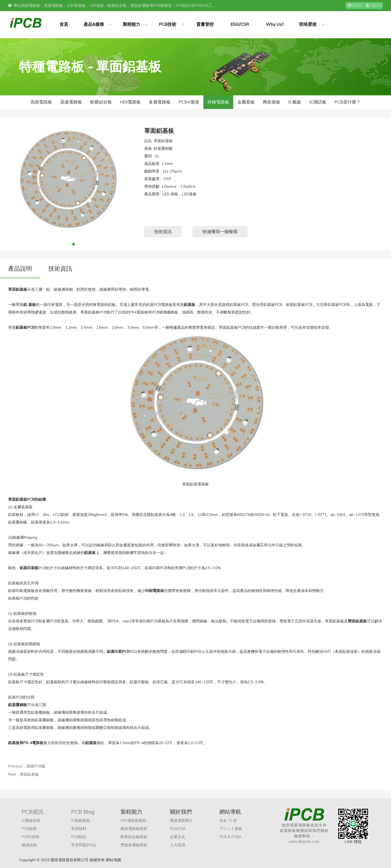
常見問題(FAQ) (84, 845)
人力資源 (178, 845)
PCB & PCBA (230, 837)
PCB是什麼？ (348, 102)
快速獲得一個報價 (220, 232)
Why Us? (275, 24)
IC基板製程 (81, 821)
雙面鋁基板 (29, 774)
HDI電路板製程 (133, 821)
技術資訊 (163, 232)
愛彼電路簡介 (181, 821)
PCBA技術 (31, 837)
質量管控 (205, 24)
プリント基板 (231, 829)
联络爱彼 (308, 24)
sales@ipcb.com (304, 842)
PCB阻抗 (79, 837)
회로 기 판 (228, 821)
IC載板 (295, 102)
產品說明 (20, 269)
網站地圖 (113, 860)
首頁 (64, 24)
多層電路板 (160, 102)
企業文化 (178, 837)
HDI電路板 (130, 102)
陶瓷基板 (272, 102)
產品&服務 (94, 24)
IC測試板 (318, 102)
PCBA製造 (189, 102)
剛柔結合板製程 (134, 837)
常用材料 (79, 829)
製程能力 (131, 24)
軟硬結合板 (101, 102)
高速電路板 (71, 102)
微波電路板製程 (134, 829)
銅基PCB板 (36, 766)
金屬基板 (246, 102)
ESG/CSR (240, 24)
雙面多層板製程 (134, 845)
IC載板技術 (31, 821)
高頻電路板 (41, 102)
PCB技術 (168, 24)
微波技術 (29, 845)
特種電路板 (218, 102)
